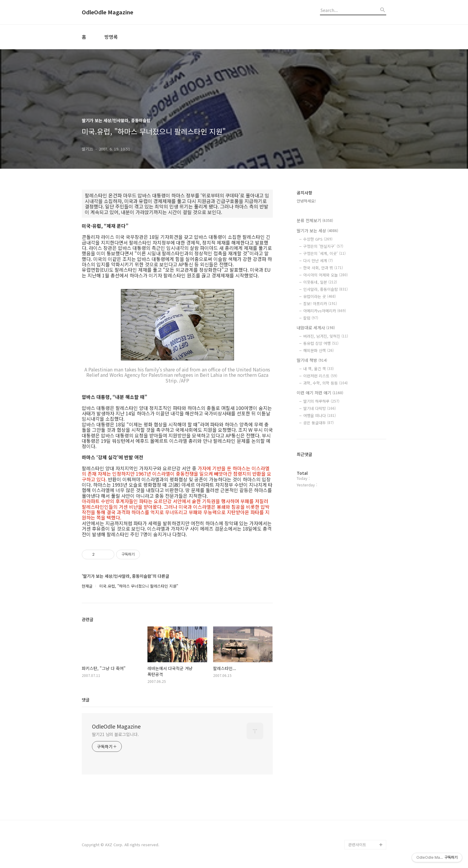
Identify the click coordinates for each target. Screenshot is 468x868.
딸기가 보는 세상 (317, 231)
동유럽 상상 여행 (321, 343)
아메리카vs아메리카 (325, 311)
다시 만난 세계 (318, 261)
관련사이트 (357, 845)
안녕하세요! (306, 201)
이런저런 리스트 (320, 376)
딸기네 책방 (312, 360)
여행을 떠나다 (320, 415)
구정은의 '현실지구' (323, 246)
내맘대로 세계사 (316, 328)
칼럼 (311, 318)
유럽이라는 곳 (320, 296)
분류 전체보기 (315, 220)
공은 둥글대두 (318, 423)
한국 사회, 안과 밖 (323, 268)
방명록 (111, 37)
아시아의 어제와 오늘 (325, 275)
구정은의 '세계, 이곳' (324, 253)
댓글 (86, 700)
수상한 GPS (318, 239)
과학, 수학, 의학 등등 (325, 383)
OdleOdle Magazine (107, 12)
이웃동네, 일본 (320, 282)
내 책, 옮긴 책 (318, 369)
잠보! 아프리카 (320, 304)
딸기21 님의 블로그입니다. (115, 734)
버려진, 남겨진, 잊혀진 (326, 336)
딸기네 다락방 (320, 408)
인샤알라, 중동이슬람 (325, 289)
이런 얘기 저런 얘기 (320, 393)
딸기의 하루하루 (321, 401)
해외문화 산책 (318, 350)
